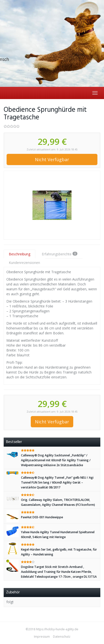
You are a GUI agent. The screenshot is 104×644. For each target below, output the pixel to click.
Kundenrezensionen (24, 263)
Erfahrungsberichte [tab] (60, 254)
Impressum (42, 637)
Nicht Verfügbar (52, 159)
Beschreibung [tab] (20, 254)
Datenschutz (62, 637)
